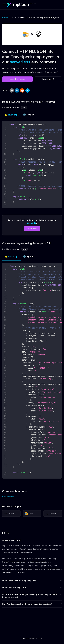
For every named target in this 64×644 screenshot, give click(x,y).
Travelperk (51, 513)
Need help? (48, 79)
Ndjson (9, 513)
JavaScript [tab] (11, 115)
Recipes (6, 18)
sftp (24, 107)
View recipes (8, 497)
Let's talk (32, 229)
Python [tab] (28, 115)
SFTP (29, 513)
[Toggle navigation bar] (4, 5)
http (24, 249)
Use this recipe (17, 79)
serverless (20, 62)
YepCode (31, 223)
